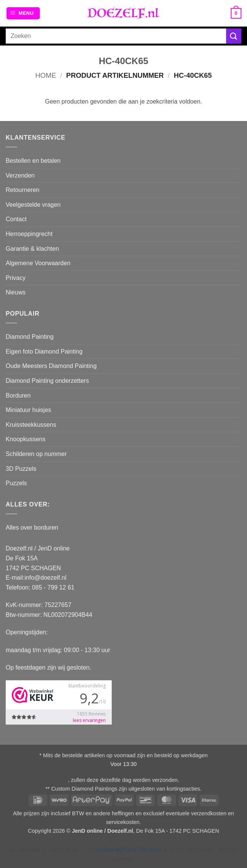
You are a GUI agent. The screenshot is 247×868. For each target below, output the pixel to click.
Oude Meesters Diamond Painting (51, 366)
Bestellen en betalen (33, 161)
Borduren (18, 395)
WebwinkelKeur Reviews (128, 850)
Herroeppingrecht (29, 234)
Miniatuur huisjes (28, 410)
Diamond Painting (30, 337)
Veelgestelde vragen (33, 205)
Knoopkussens (26, 439)
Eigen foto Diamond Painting (44, 351)
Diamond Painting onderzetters (47, 381)
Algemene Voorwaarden (38, 263)
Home (46, 75)
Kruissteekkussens (31, 425)
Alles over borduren (32, 528)
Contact (16, 219)
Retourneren (23, 190)
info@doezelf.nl (46, 578)
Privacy (16, 278)
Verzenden (20, 175)
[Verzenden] (234, 36)
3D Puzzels (21, 469)
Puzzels (16, 483)
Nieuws (16, 292)
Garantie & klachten (32, 249)
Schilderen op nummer (36, 454)
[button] (23, 13)
